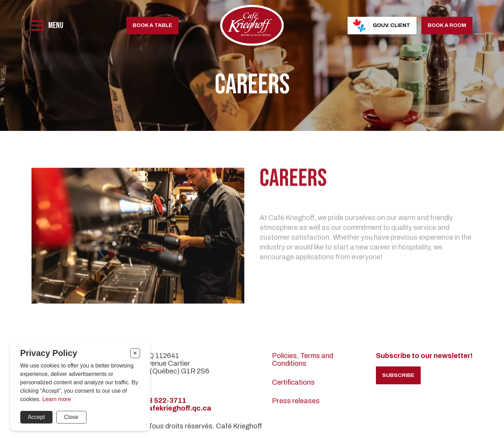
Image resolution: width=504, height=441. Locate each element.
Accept (36, 417)
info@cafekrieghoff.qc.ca (167, 408)
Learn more (57, 399)
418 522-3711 (163, 400)
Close (71, 417)
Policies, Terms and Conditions (303, 359)
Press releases (296, 401)
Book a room (447, 25)
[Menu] (47, 26)
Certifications (293, 382)
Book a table (152, 25)
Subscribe (398, 375)
